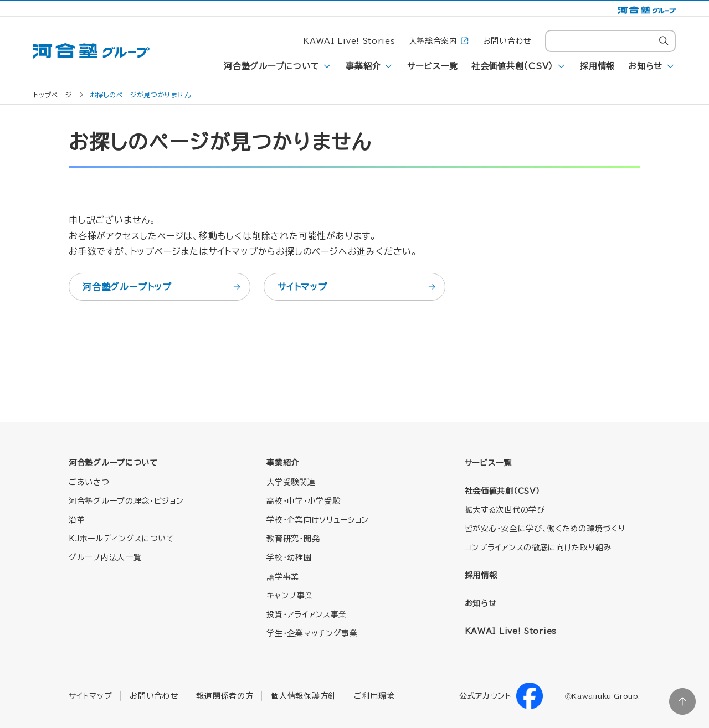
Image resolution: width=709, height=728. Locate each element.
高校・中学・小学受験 (303, 501)
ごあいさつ (89, 482)
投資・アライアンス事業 (307, 615)
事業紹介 (363, 66)
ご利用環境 (374, 696)
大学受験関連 (291, 482)
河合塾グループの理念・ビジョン (126, 501)
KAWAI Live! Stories (349, 41)
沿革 (77, 520)
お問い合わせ (507, 41)
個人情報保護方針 (304, 696)
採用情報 (597, 66)
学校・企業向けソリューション (318, 520)
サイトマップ (357, 287)
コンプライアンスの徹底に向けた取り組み (538, 548)
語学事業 (283, 577)
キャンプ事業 (290, 596)
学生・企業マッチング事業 (312, 633)
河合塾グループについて (271, 66)
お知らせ (645, 66)
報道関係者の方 (225, 696)
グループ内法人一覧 (105, 557)
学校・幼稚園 (289, 557)
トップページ (53, 95)
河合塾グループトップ (162, 287)
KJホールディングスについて (122, 539)
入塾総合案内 (439, 41)
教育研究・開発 (293, 539)
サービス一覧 (433, 66)
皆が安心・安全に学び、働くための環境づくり (545, 529)
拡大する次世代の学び (505, 510)
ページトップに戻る (682, 701)
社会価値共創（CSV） (512, 66)
